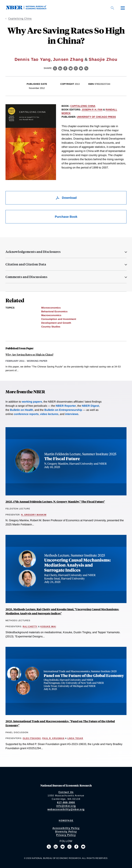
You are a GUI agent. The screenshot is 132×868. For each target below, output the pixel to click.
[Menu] (123, 8)
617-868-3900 (66, 802)
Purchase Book (66, 217)
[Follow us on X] (49, 847)
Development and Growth (56, 323)
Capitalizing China (20, 18)
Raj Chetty (30, 626)
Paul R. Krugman (53, 738)
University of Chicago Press (96, 117)
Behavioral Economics (54, 311)
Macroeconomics (51, 315)
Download (66, 198)
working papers (32, 402)
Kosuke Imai (48, 626)
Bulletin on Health (22, 410)
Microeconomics (51, 308)
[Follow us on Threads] (69, 847)
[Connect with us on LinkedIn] (56, 847)
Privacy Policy (66, 835)
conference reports (26, 414)
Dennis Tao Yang (33, 59)
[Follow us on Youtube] (83, 847)
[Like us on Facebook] (76, 847)
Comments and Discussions (26, 277)
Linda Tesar (75, 738)
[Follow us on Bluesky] (63, 847)
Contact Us (66, 792)
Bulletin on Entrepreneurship (63, 410)
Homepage (66, 820)
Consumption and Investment (59, 319)
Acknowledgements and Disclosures (33, 252)
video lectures (49, 414)
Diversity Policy (66, 831)
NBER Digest (90, 406)
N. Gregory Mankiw (34, 515)
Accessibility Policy (66, 828)
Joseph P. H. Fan (92, 110)
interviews (72, 414)
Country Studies (51, 327)
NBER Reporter (66, 406)
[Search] (112, 8)
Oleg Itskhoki (32, 738)
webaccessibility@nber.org (66, 809)
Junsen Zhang (68, 59)
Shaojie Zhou (103, 59)
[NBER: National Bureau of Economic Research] (29, 9)
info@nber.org (66, 806)
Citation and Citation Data (26, 264)
